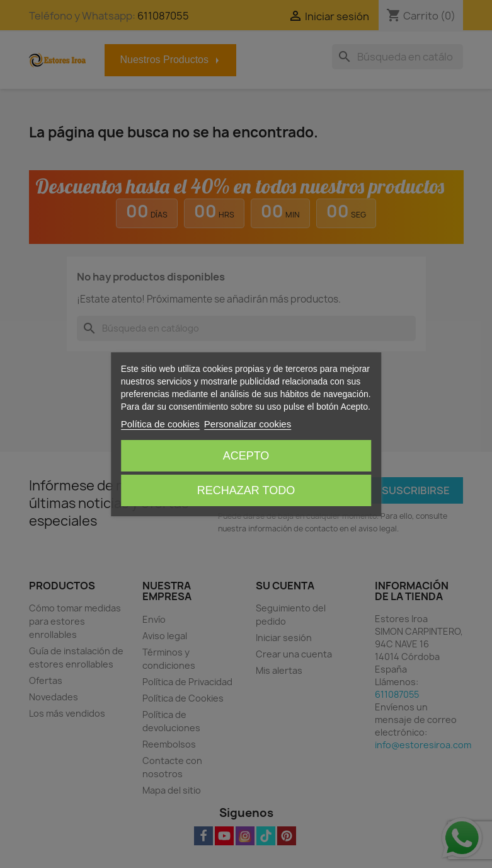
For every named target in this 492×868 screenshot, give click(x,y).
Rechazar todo (246, 490)
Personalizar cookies (248, 424)
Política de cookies (160, 424)
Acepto (246, 456)
